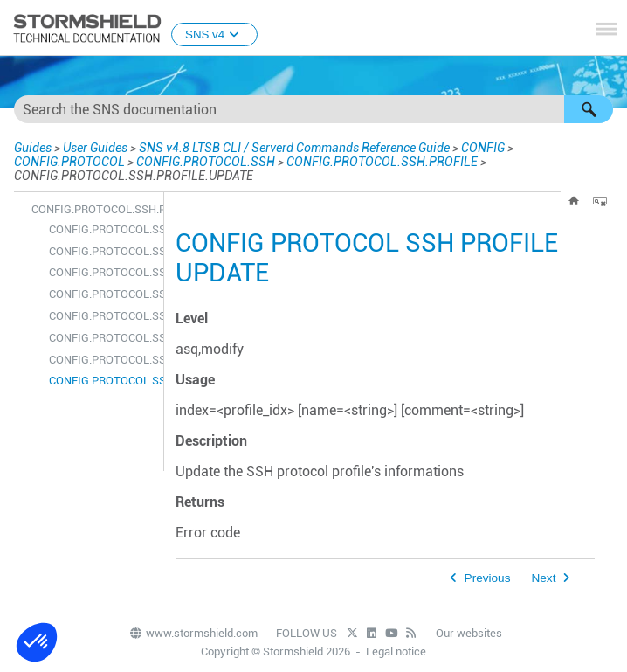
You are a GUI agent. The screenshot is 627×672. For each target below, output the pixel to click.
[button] (589, 109)
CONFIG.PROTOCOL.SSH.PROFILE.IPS (102, 316)
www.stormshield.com (193, 633)
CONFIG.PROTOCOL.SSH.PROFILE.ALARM (102, 229)
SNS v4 (214, 35)
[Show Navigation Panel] (606, 29)
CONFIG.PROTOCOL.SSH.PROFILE (382, 162)
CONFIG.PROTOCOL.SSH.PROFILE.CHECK (102, 251)
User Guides (95, 148)
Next (543, 578)
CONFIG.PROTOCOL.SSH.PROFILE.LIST (102, 338)
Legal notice (396, 651)
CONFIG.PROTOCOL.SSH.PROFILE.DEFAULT (102, 294)
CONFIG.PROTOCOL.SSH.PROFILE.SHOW (102, 360)
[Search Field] (313, 109)
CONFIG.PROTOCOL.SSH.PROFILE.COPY (102, 272)
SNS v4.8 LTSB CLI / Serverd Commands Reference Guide (294, 148)
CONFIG (483, 148)
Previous (488, 578)
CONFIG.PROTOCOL (69, 162)
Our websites (469, 633)
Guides (33, 148)
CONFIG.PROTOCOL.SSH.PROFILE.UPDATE (102, 381)
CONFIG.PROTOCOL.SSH (206, 162)
